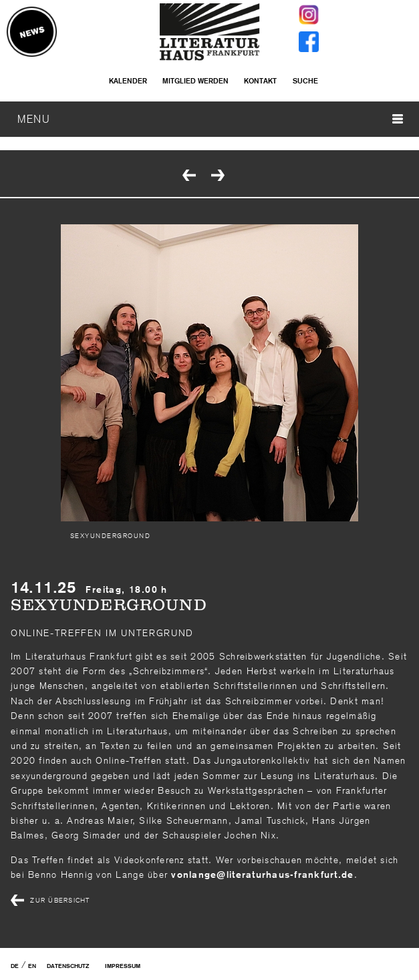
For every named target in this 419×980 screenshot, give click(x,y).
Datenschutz (68, 966)
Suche (305, 81)
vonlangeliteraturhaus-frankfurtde (262, 875)
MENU (210, 119)
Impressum (123, 966)
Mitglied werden (195, 81)
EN (32, 966)
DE (15, 966)
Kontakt (260, 81)
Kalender (128, 81)
